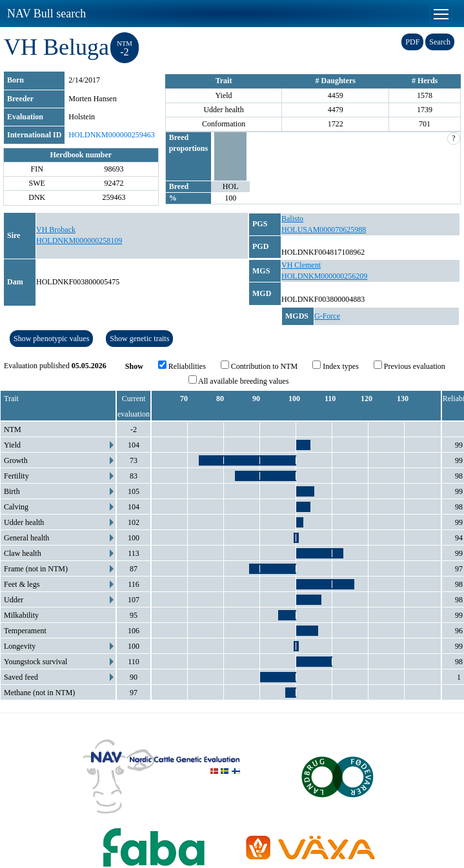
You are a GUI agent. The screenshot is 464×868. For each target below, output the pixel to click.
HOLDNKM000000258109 (79, 241)
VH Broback (56, 230)
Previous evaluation (409, 366)
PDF (412, 42)
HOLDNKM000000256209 (324, 276)
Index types (336, 366)
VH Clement (301, 265)
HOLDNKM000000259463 (111, 135)
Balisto (292, 219)
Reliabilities (182, 366)
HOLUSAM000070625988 (324, 230)
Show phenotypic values (51, 339)
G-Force (327, 316)
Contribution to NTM (259, 366)
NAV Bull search (46, 14)
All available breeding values (239, 380)
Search (440, 42)
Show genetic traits (139, 339)
